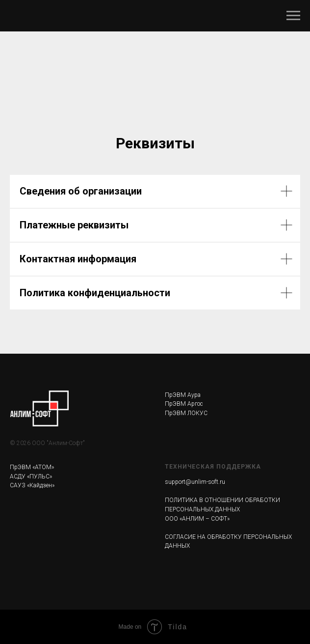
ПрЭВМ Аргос (184, 404)
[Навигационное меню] (293, 16)
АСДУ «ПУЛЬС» (31, 476)
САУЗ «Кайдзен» (32, 485)
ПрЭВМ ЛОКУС (186, 413)
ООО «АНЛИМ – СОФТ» (197, 519)
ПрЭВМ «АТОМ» (32, 467)
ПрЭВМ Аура (183, 395)
